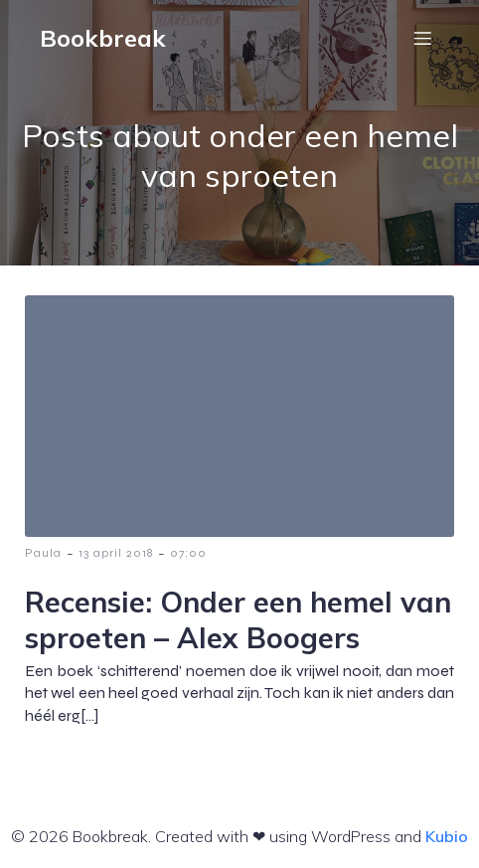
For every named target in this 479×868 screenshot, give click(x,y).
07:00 (188, 553)
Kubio (447, 836)
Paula (43, 553)
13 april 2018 (116, 553)
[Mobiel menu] (422, 38)
